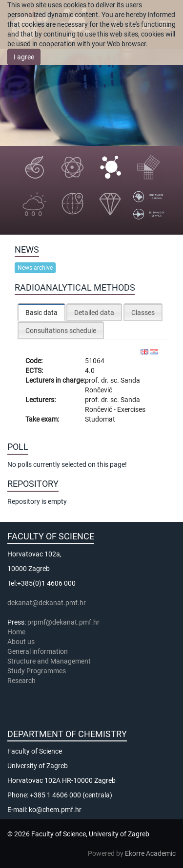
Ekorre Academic (150, 853)
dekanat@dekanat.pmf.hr (47, 603)
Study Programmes (37, 671)
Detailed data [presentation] (94, 313)
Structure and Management (49, 661)
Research (22, 681)
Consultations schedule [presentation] (61, 331)
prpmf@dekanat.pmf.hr (63, 622)
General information (38, 651)
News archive (35, 268)
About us (22, 642)
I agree (24, 57)
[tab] (41, 312)
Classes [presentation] (143, 313)
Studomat (100, 419)
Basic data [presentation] (41, 313)
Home (16, 632)
